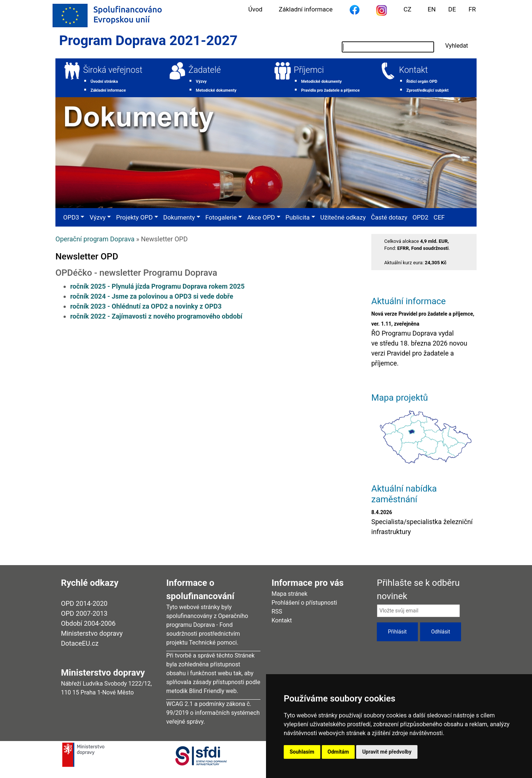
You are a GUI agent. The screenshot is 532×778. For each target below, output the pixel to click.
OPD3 (71, 217)
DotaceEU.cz (80, 643)
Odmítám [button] (338, 752)
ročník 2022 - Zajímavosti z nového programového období (156, 316)
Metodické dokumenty (216, 90)
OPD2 (420, 217)
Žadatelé (205, 70)
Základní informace (306, 9)
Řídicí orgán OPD (422, 81)
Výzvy (201, 81)
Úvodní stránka (104, 81)
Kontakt (413, 70)
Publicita (298, 217)
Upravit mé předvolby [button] (387, 752)
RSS (277, 611)
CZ (407, 9)
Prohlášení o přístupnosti (304, 603)
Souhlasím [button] (302, 752)
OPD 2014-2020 (84, 603)
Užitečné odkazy (343, 217)
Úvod (255, 9)
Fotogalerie (221, 217)
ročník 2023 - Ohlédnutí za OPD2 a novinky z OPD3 (146, 306)
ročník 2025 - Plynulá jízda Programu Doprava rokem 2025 (157, 286)
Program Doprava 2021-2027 (148, 40)
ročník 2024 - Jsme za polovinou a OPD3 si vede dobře (152, 296)
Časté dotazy (389, 217)
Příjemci (309, 70)
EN (432, 9)
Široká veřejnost (113, 70)
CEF (439, 217)
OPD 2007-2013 (84, 613)
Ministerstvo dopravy (92, 633)
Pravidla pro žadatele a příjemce (330, 90)
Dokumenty (179, 217)
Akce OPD (261, 217)
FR (472, 9)
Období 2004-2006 (88, 623)
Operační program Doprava (95, 239)
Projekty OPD (134, 217)
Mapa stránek (289, 594)
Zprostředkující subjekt (427, 90)
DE (452, 9)
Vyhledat (457, 46)
